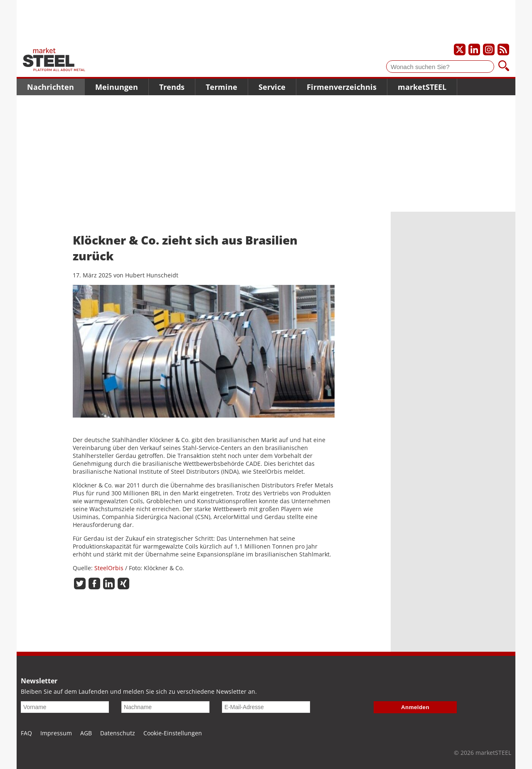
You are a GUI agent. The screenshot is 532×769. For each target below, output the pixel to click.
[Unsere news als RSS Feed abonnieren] (503, 49)
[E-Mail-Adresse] (266, 707)
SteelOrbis (109, 568)
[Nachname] (165, 707)
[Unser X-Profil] (460, 49)
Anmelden (415, 707)
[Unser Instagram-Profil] (489, 49)
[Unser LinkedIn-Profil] (474, 49)
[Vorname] (65, 707)
